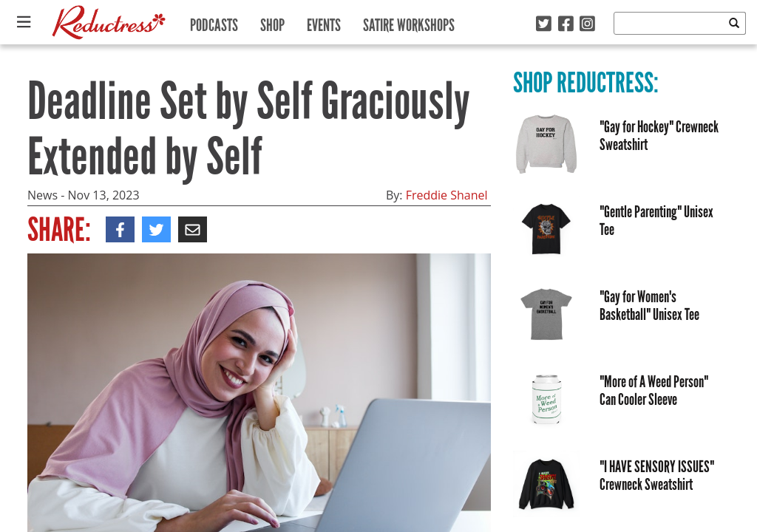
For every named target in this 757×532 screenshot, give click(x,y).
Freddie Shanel (447, 195)
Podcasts (214, 22)
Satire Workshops (409, 22)
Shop (272, 22)
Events (324, 22)
